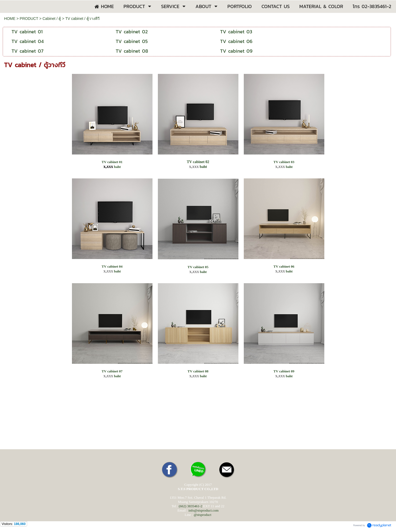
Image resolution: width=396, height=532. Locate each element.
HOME (10, 19)
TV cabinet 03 (284, 162)
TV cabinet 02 (198, 162)
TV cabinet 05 (198, 267)
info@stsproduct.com (204, 510)
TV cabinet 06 (284, 266)
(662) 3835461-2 (191, 506)
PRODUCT (29, 19)
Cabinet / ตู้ (52, 19)
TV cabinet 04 (112, 266)
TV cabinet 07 (112, 371)
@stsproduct (203, 515)
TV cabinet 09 (284, 371)
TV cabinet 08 (198, 371)
